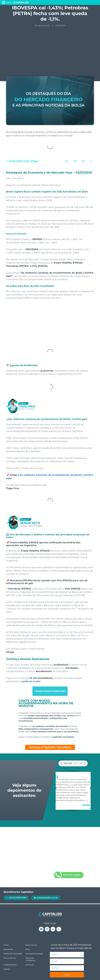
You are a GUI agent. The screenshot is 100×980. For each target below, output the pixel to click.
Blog (27, 949)
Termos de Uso (10, 958)
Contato (7, 969)
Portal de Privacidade (34, 954)
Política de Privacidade (13, 954)
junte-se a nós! (31, 681)
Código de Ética (10, 965)
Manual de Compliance (30, 959)
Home (6, 945)
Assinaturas (8, 949)
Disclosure (30, 965)
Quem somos (31, 945)
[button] (67, 161)
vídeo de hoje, (18, 291)
